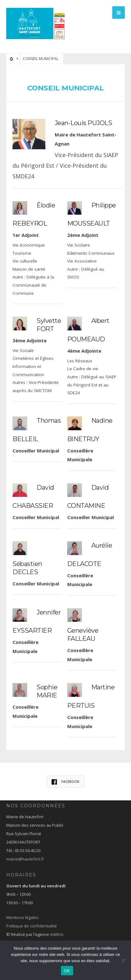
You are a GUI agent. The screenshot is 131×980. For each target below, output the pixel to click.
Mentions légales (23, 917)
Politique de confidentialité (32, 926)
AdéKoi (57, 934)
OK (67, 971)
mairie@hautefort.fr (25, 859)
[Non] (123, 960)
